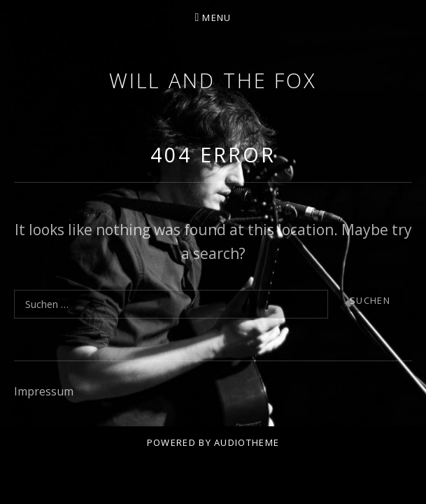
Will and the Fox (213, 80)
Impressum (44, 391)
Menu (216, 17)
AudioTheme (247, 442)
